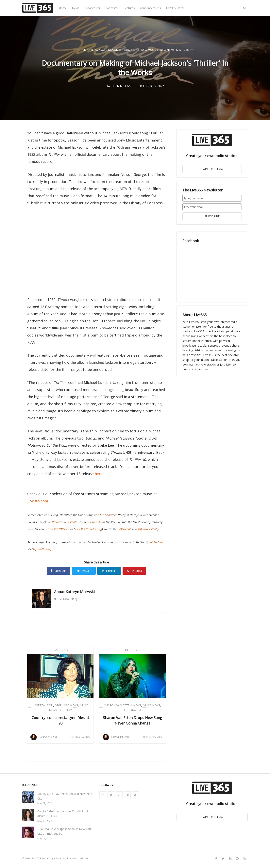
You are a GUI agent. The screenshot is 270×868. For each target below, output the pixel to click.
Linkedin (109, 571)
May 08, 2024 (45, 821)
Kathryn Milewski (80, 592)
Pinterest (134, 571)
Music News (156, 50)
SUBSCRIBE (212, 216)
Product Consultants (64, 522)
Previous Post (60, 650)
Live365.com (38, 501)
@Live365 (125, 529)
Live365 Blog (38, 858)
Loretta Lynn (43, 705)
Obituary (62, 705)
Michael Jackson (94, 50)
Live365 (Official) (59, 529)
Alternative (133, 710)
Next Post (133, 650)
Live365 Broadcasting (88, 529)
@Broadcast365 (147, 529)
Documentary (119, 50)
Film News (138, 50)
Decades (182, 50)
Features (129, 8)
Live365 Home (175, 8)
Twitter (84, 571)
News (76, 8)
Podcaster (112, 8)
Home (63, 8)
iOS (100, 515)
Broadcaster (92, 8)
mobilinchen (155, 542)
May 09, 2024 (45, 803)
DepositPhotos (41, 549)
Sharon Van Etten (118, 705)
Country (65, 710)
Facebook (59, 571)
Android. (112, 515)
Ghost (85, 858)
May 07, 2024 (45, 838)
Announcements (150, 8)
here (99, 474)
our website (94, 522)
